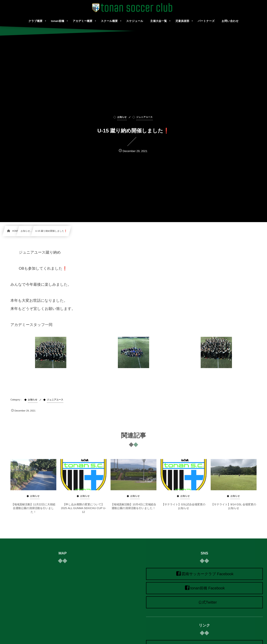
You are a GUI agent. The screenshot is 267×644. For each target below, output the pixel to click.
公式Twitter (207, 602)
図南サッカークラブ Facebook (208, 574)
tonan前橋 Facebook (207, 588)
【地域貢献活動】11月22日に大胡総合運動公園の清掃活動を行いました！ (33, 511)
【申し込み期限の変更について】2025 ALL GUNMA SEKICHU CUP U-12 (83, 511)
